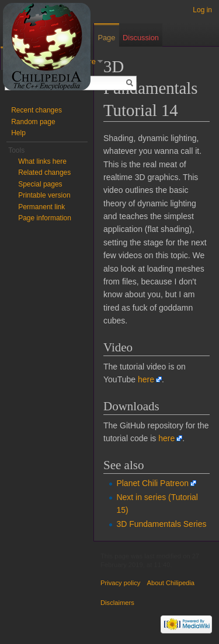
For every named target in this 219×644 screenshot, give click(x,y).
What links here (42, 161)
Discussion (141, 38)
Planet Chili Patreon (152, 483)
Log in (202, 10)
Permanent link (41, 207)
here (146, 379)
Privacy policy (120, 583)
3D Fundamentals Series (161, 524)
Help (18, 133)
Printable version (44, 195)
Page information (45, 218)
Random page (33, 122)
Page (106, 38)
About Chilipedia (171, 583)
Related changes (44, 173)
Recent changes (36, 110)
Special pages (40, 184)
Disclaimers (117, 603)
